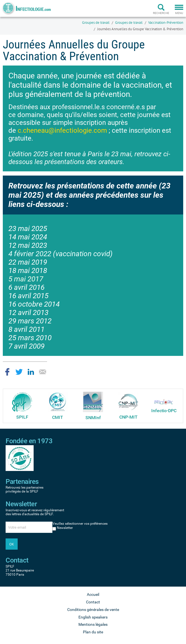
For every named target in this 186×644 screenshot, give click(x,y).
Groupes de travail (96, 23)
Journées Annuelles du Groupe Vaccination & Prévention (140, 29)
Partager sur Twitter (19, 372)
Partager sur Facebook (7, 372)
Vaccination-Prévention (166, 23)
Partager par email (43, 372)
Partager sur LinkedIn (31, 372)
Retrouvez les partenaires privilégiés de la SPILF (25, 489)
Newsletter (65, 528)
